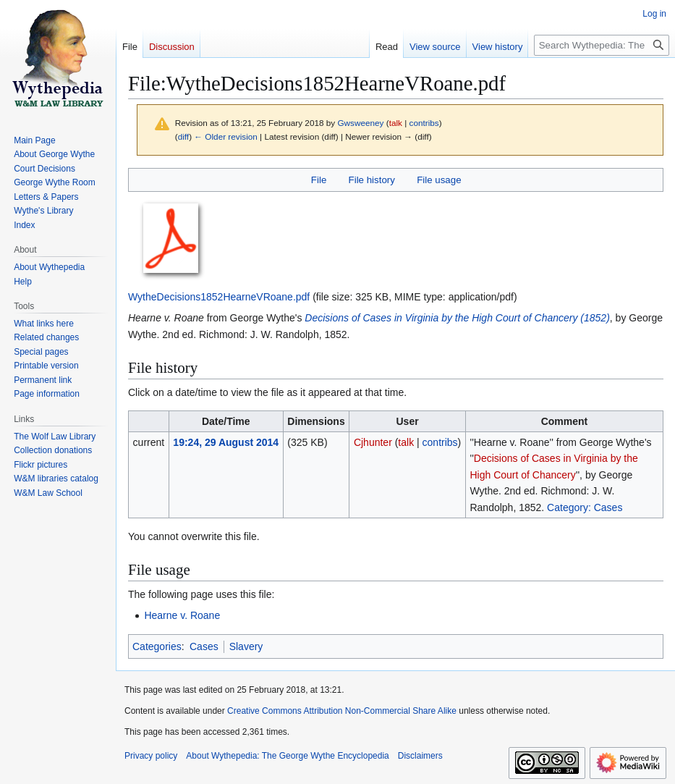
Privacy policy (151, 756)
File (319, 180)
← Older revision (226, 136)
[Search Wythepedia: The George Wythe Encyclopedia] (602, 45)
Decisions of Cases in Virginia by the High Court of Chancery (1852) (457, 318)
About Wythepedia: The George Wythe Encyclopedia (287, 756)
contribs (424, 123)
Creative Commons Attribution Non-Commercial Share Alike (342, 711)
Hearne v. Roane (182, 615)
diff (183, 136)
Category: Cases (585, 507)
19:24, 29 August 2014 (226, 442)
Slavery (246, 646)
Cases (204, 646)
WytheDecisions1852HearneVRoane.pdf (219, 297)
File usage (439, 180)
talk (396, 123)
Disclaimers (420, 756)
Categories (157, 646)
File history (372, 180)
